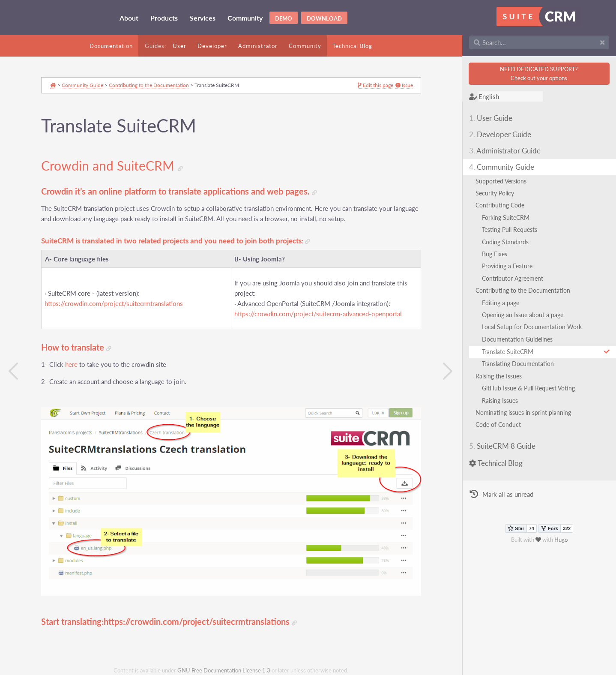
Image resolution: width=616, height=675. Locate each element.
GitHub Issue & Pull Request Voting (528, 388)
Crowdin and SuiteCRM (112, 166)
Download (324, 18)
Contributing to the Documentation (523, 290)
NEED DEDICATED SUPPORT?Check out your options (539, 73)
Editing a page (501, 303)
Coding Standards (505, 242)
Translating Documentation (518, 364)
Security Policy (495, 193)
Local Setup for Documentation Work (532, 327)
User (179, 46)
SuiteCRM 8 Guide (502, 446)
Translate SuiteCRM (546, 352)
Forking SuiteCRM (506, 217)
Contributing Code (500, 205)
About (129, 18)
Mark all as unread (501, 495)
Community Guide (502, 167)
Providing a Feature (507, 266)
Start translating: (72, 622)
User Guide (491, 118)
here (71, 364)
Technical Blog (352, 46)
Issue (404, 85)
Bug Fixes (495, 254)
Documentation (111, 46)
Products (164, 18)
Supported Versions (501, 181)
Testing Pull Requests (510, 229)
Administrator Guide (505, 151)
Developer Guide (500, 134)
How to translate (76, 347)
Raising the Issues (499, 376)
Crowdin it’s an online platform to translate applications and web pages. (179, 191)
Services (203, 18)
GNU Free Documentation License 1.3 (224, 670)
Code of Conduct (498, 424)
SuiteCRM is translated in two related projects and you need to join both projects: (176, 241)
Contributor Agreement (513, 278)
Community (245, 18)
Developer (212, 46)
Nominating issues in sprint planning (523, 412)
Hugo (561, 540)
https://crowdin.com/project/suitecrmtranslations (114, 304)
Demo (284, 18)
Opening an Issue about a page (523, 315)
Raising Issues (500, 400)
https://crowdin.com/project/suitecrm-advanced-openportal (318, 314)
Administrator (258, 46)
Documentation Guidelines (517, 339)
